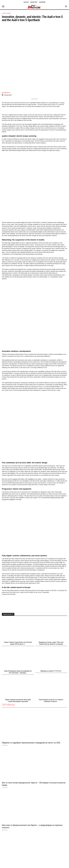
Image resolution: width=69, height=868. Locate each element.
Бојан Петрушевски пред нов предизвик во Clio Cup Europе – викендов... (18, 598)
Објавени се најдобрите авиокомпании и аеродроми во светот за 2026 (31, 669)
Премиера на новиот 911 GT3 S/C (51, 597)
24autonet (7, 13)
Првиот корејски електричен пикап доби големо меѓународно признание (18, 627)
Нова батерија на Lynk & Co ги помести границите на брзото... (51, 627)
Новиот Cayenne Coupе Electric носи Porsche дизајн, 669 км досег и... (18, 569)
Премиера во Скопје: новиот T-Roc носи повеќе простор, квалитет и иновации (51, 569)
